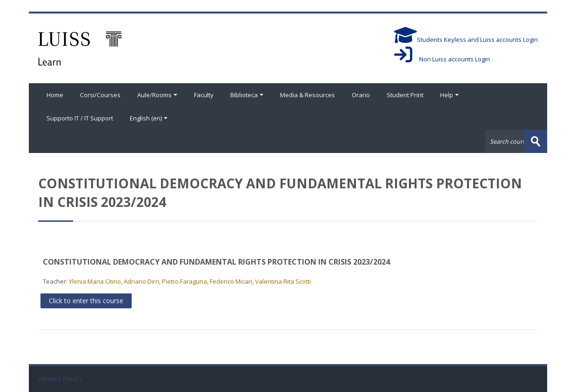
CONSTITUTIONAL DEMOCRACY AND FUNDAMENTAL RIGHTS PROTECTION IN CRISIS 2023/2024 (216, 262)
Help (449, 95)
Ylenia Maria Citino (95, 281)
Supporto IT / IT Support (80, 118)
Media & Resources (308, 95)
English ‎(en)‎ (149, 118)
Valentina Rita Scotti (283, 281)
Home (55, 95)
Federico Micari (231, 281)
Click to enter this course (86, 301)
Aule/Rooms (157, 95)
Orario (361, 95)
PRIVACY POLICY (60, 379)
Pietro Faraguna (184, 281)
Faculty (204, 95)
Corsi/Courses (100, 95)
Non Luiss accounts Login (442, 59)
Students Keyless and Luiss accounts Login (466, 40)
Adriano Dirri (141, 281)
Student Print (405, 95)
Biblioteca (247, 95)
